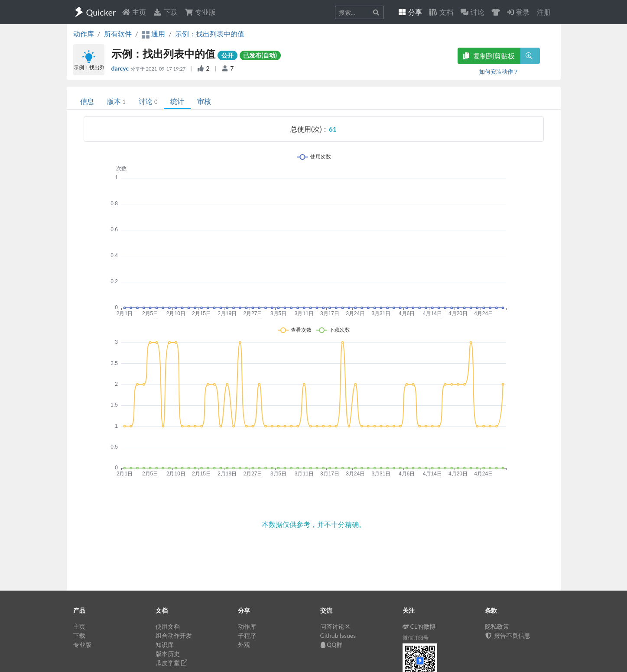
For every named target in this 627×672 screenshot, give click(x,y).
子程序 (247, 635)
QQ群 (331, 645)
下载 (165, 12)
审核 (204, 101)
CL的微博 (419, 626)
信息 (87, 101)
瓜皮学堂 (172, 663)
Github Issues (338, 635)
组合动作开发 (174, 635)
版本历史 (168, 654)
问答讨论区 (335, 626)
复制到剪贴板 (489, 56)
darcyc (121, 68)
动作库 (84, 34)
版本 (116, 101)
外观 (244, 645)
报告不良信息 (508, 635)
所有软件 (118, 34)
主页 (134, 12)
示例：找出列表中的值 (210, 34)
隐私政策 (497, 626)
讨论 (148, 101)
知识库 (165, 645)
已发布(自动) (260, 55)
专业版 (200, 12)
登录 (518, 12)
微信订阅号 (416, 638)
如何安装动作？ (499, 71)
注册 (544, 12)
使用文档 (168, 626)
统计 (177, 101)
